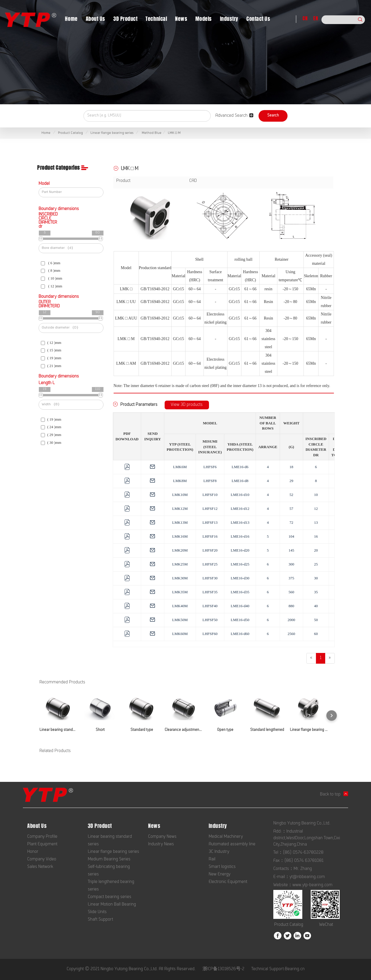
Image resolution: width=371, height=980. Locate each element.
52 (291, 495)
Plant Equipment (42, 844)
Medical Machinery (226, 837)
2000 (291, 620)
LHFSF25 (210, 564)
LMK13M (180, 522)
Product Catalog (70, 133)
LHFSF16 (210, 536)
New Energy (220, 875)
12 (316, 509)
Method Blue (151, 133)
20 (316, 550)
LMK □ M (174, 133)
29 (291, 481)
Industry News (161, 844)
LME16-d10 (240, 495)
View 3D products (187, 405)
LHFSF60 (210, 634)
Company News (162, 837)
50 (316, 620)
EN (316, 18)
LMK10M (180, 495)
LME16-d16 (240, 536)
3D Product (125, 19)
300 (292, 564)
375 (292, 578)
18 (291, 467)
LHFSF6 (210, 467)
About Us (96, 19)
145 (292, 550)
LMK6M (180, 467)
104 (292, 536)
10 (316, 495)
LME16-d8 (240, 481)
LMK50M (180, 620)
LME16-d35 (240, 592)
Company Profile (42, 837)
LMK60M (180, 634)
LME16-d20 (240, 550)
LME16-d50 (240, 620)
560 (292, 592)
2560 (291, 634)
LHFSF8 (210, 481)
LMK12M (180, 509)
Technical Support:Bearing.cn (278, 969)
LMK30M (180, 578)
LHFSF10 (210, 495)
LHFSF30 (210, 578)
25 (316, 564)
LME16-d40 (240, 606)
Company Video (42, 859)
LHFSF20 (210, 550)
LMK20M (180, 550)
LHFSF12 (210, 509)
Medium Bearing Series (109, 859)
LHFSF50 (210, 620)
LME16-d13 (240, 522)
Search (273, 116)
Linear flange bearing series (112, 133)
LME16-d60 (240, 634)
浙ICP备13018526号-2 (223, 969)
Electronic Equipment (228, 882)
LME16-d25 (240, 564)
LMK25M (180, 564)
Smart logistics (222, 867)
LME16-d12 (240, 509)
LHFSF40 (210, 606)
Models (203, 19)
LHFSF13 (210, 522)
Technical (156, 19)
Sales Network (40, 867)
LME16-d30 (240, 578)
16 (316, 536)
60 (316, 634)
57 (291, 509)
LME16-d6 (240, 467)
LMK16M (180, 536)
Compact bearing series (110, 897)
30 (316, 578)
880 (292, 606)
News (181, 19)
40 (316, 606)
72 (291, 522)
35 (316, 592)
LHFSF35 (210, 592)
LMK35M (180, 592)
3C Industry (219, 852)
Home (71, 19)
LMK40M (180, 606)
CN (305, 18)
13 (316, 522)
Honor (33, 852)
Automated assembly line (232, 844)
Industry (229, 19)
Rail (212, 859)
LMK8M (180, 481)
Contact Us (258, 19)
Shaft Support (100, 920)
